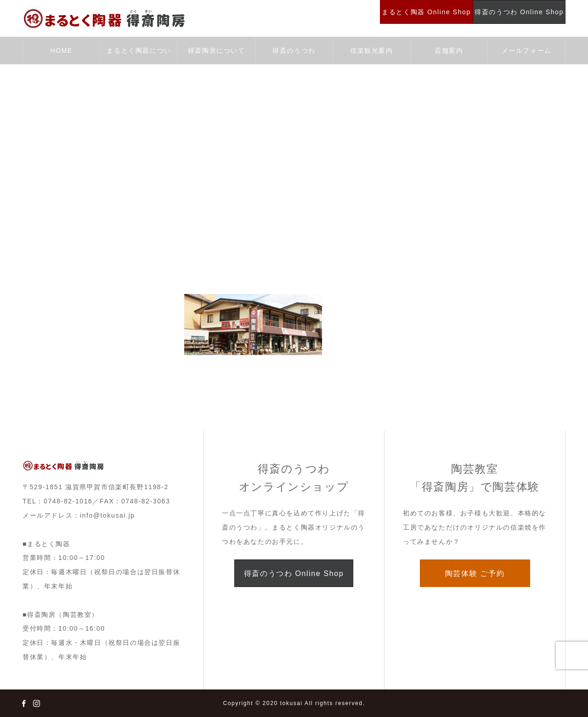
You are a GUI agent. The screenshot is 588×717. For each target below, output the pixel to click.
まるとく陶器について (139, 56)
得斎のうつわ (294, 51)
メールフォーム (527, 51)
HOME (62, 51)
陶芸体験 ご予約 (475, 573)
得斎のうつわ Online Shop (294, 573)
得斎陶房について (217, 51)
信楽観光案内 (372, 51)
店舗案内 (449, 51)
